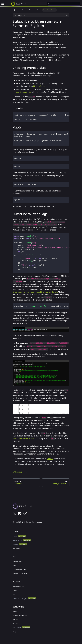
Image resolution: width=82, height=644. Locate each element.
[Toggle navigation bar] (3, 4)
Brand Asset (17, 627)
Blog (14, 631)
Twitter (15, 620)
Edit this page (20, 472)
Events (15, 612)
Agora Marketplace (19, 569)
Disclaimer (16, 548)
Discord (15, 624)
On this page (19, 15)
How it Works (17, 540)
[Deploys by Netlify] (41, 507)
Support (16, 544)
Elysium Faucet (39, 86)
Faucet (15, 591)
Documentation (18, 587)
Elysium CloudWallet (20, 573)
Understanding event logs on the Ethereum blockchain (35, 292)
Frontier (50, 459)
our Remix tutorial (24, 92)
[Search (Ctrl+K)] (64, 4)
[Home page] (15, 10)
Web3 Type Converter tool (23, 438)
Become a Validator (20, 616)
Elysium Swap (18, 562)
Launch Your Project (20, 598)
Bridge (15, 565)
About (15, 536)
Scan (14, 594)
